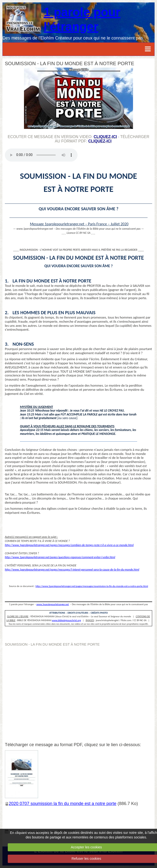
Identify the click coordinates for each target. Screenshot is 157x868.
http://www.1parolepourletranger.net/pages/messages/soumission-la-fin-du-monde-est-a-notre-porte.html (92, 586)
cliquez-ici (105, 137)
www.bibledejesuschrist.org (66, 620)
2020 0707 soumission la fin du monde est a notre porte (63, 804)
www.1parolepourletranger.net (53, 604)
